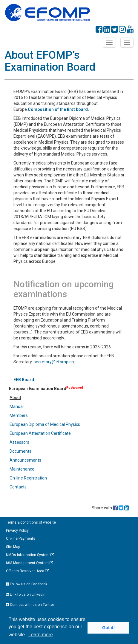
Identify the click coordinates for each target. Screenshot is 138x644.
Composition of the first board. (58, 109)
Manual (17, 406)
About (15, 398)
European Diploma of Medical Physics (45, 424)
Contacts (18, 487)
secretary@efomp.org (55, 362)
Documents (20, 451)
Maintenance (22, 469)
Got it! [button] (108, 628)
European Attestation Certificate (40, 433)
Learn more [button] (41, 635)
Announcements (25, 460)
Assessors (19, 442)
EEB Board (24, 380)
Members (19, 415)
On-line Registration (28, 478)
